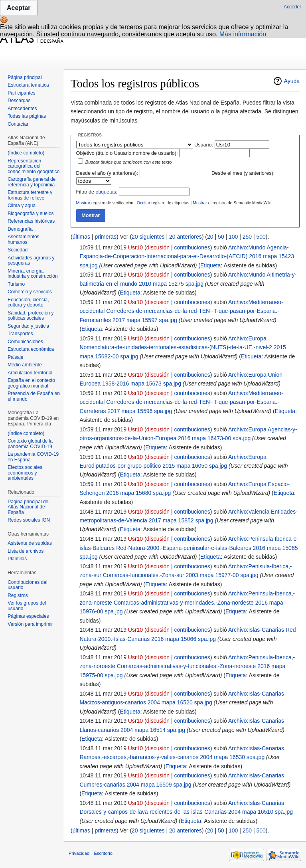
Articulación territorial (30, 373)
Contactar (18, 124)
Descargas (19, 101)
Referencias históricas (31, 221)
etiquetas (106, 192)
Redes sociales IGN (29, 520)
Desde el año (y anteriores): (107, 173)
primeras (105, 237)
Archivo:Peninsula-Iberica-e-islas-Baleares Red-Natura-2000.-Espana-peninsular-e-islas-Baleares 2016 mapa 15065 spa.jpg (189, 548)
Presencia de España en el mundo (34, 396)
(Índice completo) (26, 153)
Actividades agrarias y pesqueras (31, 261)
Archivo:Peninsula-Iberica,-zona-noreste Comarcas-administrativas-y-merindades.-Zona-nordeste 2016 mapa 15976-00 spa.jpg (187, 602)
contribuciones (192, 247)
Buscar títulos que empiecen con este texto (129, 162)
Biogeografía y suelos (31, 214)
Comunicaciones (25, 342)
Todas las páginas (27, 116)
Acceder (292, 7)
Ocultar (144, 203)
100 (233, 237)
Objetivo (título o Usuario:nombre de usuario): (127, 153)
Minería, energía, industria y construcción (33, 274)
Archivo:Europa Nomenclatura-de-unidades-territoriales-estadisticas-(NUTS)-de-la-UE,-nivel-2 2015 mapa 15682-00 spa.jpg (183, 347)
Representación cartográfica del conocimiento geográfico (34, 166)
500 (261, 237)
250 (247, 237)
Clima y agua (22, 206)
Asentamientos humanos (23, 239)
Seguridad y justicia (28, 326)
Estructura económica (31, 349)
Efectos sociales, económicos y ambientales (26, 473)
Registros (18, 595)
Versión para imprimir (30, 624)
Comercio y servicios (30, 292)
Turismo (16, 284)
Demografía (20, 229)
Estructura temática (28, 85)
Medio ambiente (25, 365)
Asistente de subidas (30, 543)
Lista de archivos (26, 551)
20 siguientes (148, 237)
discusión (158, 247)
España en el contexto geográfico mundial (31, 383)
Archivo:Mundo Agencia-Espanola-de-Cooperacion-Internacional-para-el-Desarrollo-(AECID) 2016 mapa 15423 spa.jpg (187, 256)
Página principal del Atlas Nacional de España (29, 507)
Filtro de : (97, 192)
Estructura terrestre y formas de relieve (30, 195)
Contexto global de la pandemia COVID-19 (30, 444)
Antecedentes (22, 109)
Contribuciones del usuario (27, 585)
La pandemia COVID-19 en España (33, 457)
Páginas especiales (28, 616)
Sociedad (18, 250)
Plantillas (17, 559)
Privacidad (79, 853)
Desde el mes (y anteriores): (243, 173)
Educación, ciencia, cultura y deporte (28, 303)
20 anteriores (186, 237)
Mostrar (83, 203)
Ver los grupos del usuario (27, 606)
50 (221, 237)
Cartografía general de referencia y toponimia (32, 182)
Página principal (25, 77)
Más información (243, 34)
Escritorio (103, 853)
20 (210, 237)
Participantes (21, 93)
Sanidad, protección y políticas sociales (31, 316)
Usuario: (204, 145)
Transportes (20, 334)
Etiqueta (210, 265)
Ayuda (292, 81)
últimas (81, 237)
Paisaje (15, 357)
